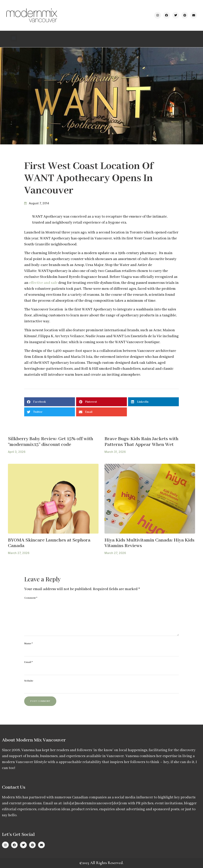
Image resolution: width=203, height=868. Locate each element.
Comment (31, 598)
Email (28, 662)
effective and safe (43, 283)
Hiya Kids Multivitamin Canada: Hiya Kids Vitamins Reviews (149, 543)
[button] (14, 38)
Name (28, 644)
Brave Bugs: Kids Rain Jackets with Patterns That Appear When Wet (141, 442)
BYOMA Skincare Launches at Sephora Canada (49, 543)
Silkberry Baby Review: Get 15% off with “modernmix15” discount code (51, 442)
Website (29, 681)
